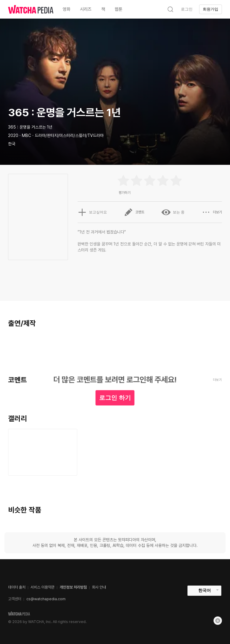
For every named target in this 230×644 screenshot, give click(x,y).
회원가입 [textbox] (211, 9)
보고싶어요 (92, 212)
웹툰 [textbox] (119, 9)
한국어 (205, 590)
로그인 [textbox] (187, 9)
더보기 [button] (212, 212)
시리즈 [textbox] (86, 9)
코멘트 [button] (134, 212)
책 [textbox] (103, 9)
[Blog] (218, 621)
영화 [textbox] (66, 9)
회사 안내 (99, 587)
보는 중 (173, 212)
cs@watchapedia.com (46, 599)
